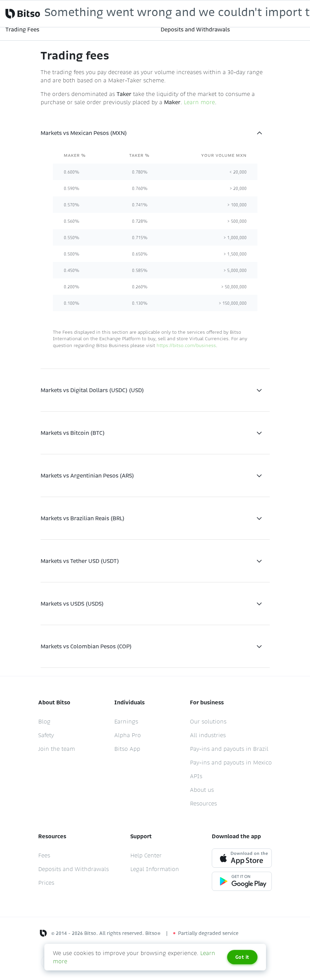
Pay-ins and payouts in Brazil (229, 749)
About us (202, 790)
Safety (46, 735)
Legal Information (155, 869)
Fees (44, 855)
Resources (203, 803)
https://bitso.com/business (186, 345)
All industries (208, 735)
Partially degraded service (208, 933)
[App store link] (242, 857)
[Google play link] (242, 881)
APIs (196, 776)
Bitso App (127, 749)
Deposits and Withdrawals (73, 869)
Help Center (146, 855)
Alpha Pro (128, 735)
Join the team (57, 749)
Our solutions (208, 721)
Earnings (126, 721)
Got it (242, 957)
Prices (46, 883)
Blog (44, 721)
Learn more (199, 102)
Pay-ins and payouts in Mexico (231, 762)
